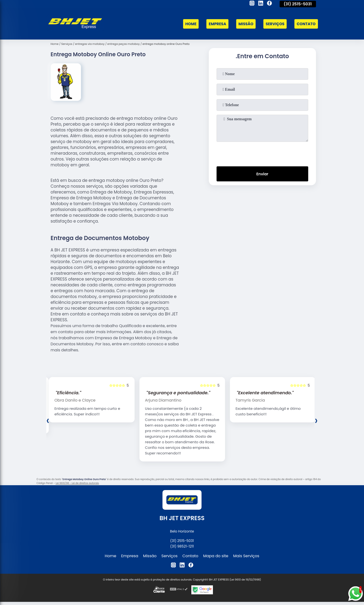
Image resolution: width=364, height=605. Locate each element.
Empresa (215, 24)
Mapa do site (216, 556)
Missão (244, 24)
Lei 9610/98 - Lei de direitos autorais (77, 483)
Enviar (262, 174)
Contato (306, 24)
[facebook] (269, 4)
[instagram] (252, 4)
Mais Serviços (246, 556)
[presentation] (262, 153)
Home (188, 24)
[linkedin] (261, 4)
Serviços (274, 24)
